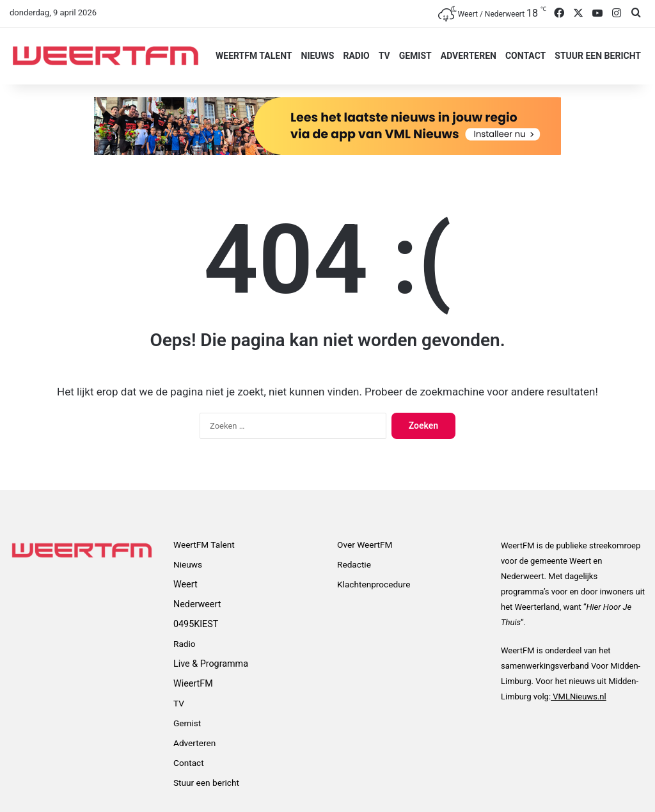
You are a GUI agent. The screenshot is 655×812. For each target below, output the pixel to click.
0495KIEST (196, 624)
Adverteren (469, 56)
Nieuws (318, 56)
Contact (525, 56)
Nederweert (197, 604)
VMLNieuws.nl (579, 697)
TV (384, 56)
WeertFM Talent (254, 56)
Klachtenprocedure (374, 584)
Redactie (354, 564)
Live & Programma (211, 664)
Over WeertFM (365, 545)
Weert (185, 584)
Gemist (415, 56)
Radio (356, 56)
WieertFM (193, 683)
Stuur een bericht (598, 56)
